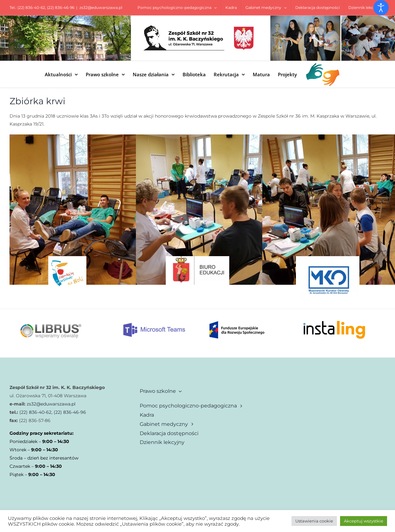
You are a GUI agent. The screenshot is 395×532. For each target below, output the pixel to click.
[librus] (51, 311)
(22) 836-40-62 (31, 7)
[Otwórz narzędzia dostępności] (381, 8)
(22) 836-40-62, (35, 412)
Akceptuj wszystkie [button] (364, 521)
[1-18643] (328, 258)
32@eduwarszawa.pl (53, 404)
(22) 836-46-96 (61, 7)
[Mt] (154, 324)
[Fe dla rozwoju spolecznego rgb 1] (237, 319)
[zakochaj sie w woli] (67, 258)
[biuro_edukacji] (197, 258)
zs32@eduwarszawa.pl (101, 7)
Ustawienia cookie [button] (314, 521)
